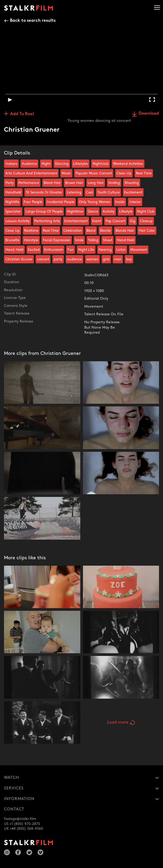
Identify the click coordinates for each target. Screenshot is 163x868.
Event (97, 221)
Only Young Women (95, 202)
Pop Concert (115, 221)
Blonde (105, 231)
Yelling (93, 240)
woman (92, 259)
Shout (108, 240)
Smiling (114, 183)
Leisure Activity (18, 221)
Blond (91, 231)
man (118, 259)
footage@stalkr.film (20, 819)
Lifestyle (126, 212)
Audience (29, 164)
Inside (120, 202)
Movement (139, 250)
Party (10, 183)
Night (46, 164)
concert (43, 259)
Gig (133, 221)
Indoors (11, 164)
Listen (121, 250)
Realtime (31, 231)
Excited (34, 250)
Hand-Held (14, 250)
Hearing (105, 250)
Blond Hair (52, 183)
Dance (93, 212)
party (58, 259)
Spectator (13, 212)
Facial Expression (57, 240)
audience (74, 259)
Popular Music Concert (94, 173)
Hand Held (126, 240)
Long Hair (96, 183)
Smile (79, 240)
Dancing (62, 164)
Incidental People (61, 202)
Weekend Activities (128, 164)
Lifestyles (81, 164)
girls (106, 259)
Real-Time (51, 231)
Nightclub (101, 164)
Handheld (13, 192)
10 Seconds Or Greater (44, 192)
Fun (71, 250)
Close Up (12, 231)
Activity (109, 212)
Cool (89, 192)
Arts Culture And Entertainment (31, 173)
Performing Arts (47, 221)
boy (129, 259)
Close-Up (124, 173)
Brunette (12, 240)
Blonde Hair (125, 231)
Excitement (133, 192)
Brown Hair (74, 183)
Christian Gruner (19, 259)
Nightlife (12, 202)
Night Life (86, 250)
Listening (74, 192)
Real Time (144, 173)
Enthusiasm (54, 250)
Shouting (132, 183)
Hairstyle (31, 240)
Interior (135, 202)
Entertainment (76, 221)
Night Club (146, 212)
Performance (29, 183)
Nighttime (75, 212)
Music (66, 173)
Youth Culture (108, 192)
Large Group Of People (44, 212)
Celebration (73, 231)
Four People (33, 202)
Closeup (146, 221)
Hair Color (147, 231)
